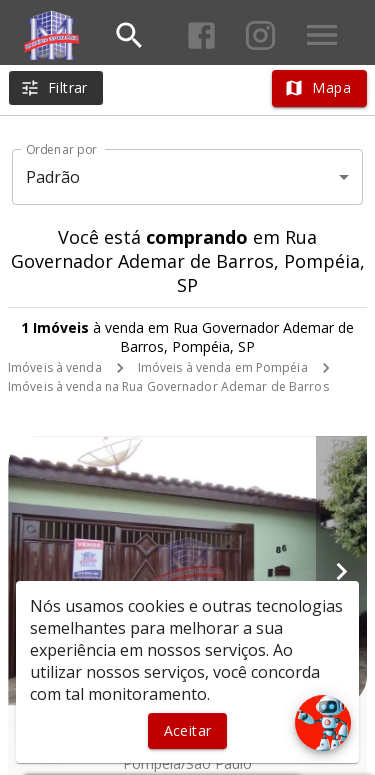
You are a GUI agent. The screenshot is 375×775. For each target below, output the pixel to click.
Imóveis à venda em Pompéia (223, 367)
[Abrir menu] (322, 35)
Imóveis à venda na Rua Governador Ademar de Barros (168, 386)
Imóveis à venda (55, 367)
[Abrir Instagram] (260, 35)
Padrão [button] (53, 177)
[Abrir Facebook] (201, 35)
